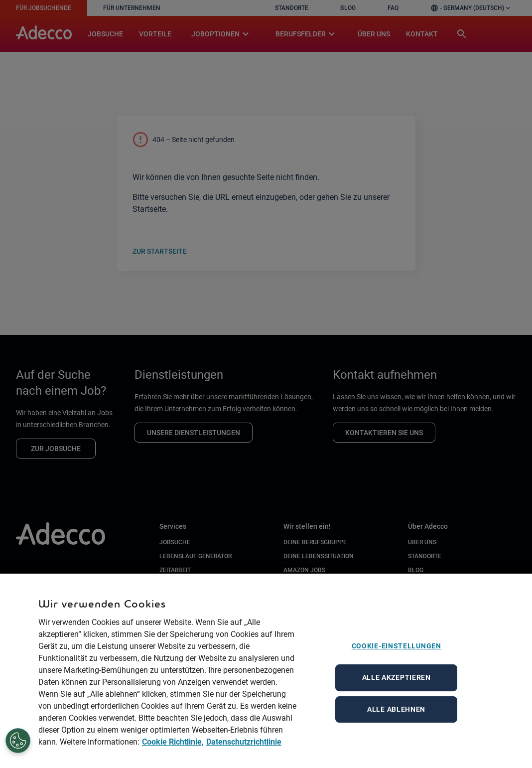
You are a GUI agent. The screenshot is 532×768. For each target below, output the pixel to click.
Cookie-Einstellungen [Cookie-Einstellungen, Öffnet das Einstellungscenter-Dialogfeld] (397, 663)
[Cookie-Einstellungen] (13, 741)
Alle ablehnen (396, 726)
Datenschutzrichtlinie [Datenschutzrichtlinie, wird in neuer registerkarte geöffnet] (244, 759)
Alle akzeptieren (397, 695)
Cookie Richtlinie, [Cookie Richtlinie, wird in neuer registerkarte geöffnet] (173, 759)
